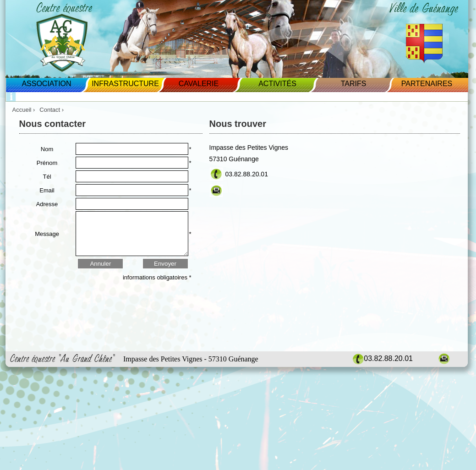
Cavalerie (199, 84)
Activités (277, 84)
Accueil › (24, 110)
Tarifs (354, 84)
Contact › (52, 110)
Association (46, 84)
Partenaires (427, 84)
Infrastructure (125, 84)
